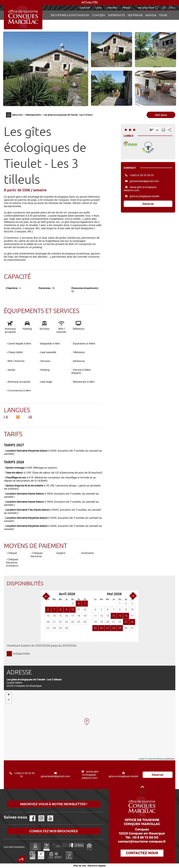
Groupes (112, 8)
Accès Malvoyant (163, 6)
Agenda (151, 16)
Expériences (116, 16)
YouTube (48, 815)
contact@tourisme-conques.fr (142, 842)
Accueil (4, 5)
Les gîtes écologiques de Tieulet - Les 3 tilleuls (68, 115)
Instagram (39, 815)
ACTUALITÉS (89, 2)
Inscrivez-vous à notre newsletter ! (54, 804)
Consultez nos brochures (54, 831)
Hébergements (33, 115)
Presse (127, 8)
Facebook (30, 815)
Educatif (85, 8)
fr (171, 8)
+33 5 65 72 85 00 (145, 837)
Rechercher (172, 11)
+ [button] (8, 695)
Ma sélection (146, 8)
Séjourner (135, 16)
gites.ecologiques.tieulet (145, 196)
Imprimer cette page (163, 130)
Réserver (148, 204)
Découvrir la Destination (70, 16)
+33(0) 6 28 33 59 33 (142, 175)
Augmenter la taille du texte (152, 130)
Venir (163, 16)
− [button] (8, 700)
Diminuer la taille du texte (157, 130)
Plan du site (80, 866)
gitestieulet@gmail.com (144, 181)
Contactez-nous (142, 853)
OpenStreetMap (155, 759)
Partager (169, 130)
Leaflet (141, 759)
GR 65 (98, 8)
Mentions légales (97, 866)
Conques (99, 16)
